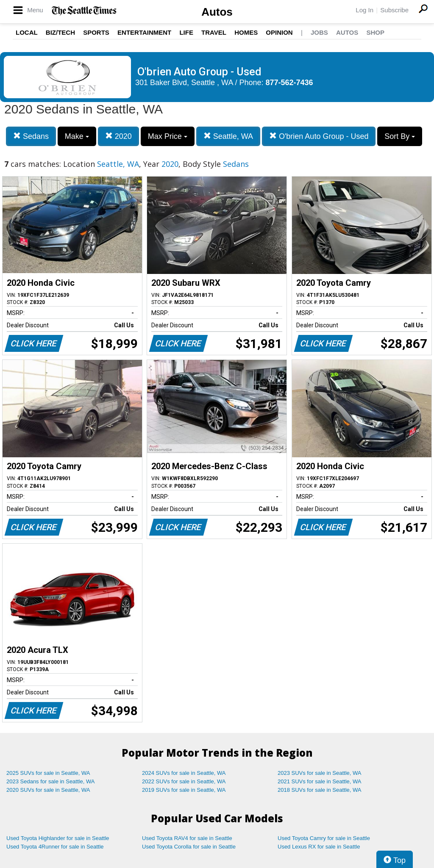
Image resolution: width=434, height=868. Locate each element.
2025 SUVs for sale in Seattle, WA (48, 773)
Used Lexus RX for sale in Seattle (319, 847)
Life (186, 32)
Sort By (400, 136)
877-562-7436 (289, 83)
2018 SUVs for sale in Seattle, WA (320, 790)
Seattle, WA (228, 136)
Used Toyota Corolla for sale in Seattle (189, 847)
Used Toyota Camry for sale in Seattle (324, 838)
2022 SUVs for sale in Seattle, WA (184, 781)
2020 (118, 136)
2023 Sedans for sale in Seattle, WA (50, 781)
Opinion (279, 32)
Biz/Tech (60, 32)
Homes (246, 32)
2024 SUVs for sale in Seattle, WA (184, 773)
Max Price (168, 136)
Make (77, 136)
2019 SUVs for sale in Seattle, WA (184, 790)
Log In (364, 10)
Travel (214, 32)
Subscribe (394, 10)
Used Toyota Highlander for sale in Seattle (58, 838)
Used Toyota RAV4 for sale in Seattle (187, 838)
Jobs (319, 32)
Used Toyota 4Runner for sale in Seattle (55, 847)
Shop (375, 32)
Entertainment (144, 32)
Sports (96, 32)
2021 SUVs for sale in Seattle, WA (320, 781)
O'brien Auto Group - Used (319, 136)
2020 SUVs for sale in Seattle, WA (48, 790)
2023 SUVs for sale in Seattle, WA (320, 773)
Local (27, 32)
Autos (217, 12)
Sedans (31, 136)
